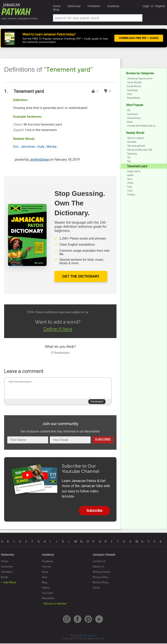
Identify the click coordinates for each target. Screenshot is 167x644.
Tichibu (131, 195)
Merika (52, 147)
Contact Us (99, 562)
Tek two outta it (136, 139)
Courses (46, 567)
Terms (96, 588)
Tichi (130, 191)
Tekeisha (132, 154)
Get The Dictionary (81, 277)
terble (130, 176)
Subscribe (103, 440)
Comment (97, 402)
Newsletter (48, 599)
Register (160, 6)
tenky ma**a (134, 172)
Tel (129, 158)
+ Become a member (54, 604)
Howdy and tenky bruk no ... (142, 126)
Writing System (102, 572)
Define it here (58, 330)
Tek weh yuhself (136, 146)
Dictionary (74, 6)
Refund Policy (101, 583)
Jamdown (28, 147)
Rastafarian (134, 98)
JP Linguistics (90, 636)
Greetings (133, 91)
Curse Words (134, 83)
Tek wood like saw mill (140, 150)
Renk (130, 122)
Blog (45, 583)
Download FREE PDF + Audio (139, 39)
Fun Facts (47, 594)
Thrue (130, 183)
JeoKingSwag (39, 160)
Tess (130, 180)
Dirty (130, 95)
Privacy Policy (100, 578)
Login (146, 6)
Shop (56, 10)
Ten (129, 162)
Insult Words (134, 87)
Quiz (45, 578)
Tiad (130, 187)
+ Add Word (8, 583)
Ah (129, 111)
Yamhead (132, 115)
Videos (46, 588)
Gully (41, 147)
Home (57, 6)
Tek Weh (132, 142)
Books (5, 578)
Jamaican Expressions (140, 79)
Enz (16, 147)
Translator (94, 6)
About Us (98, 567)
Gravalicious (134, 118)
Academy (113, 6)
